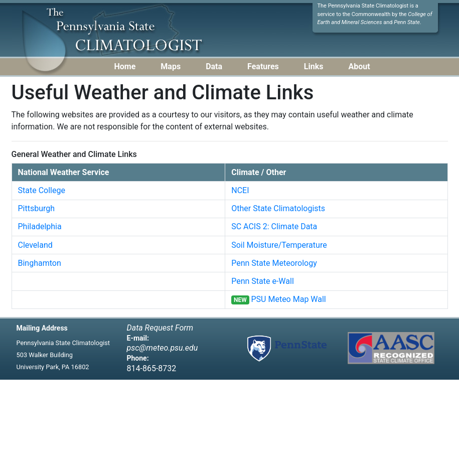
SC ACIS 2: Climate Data (274, 226)
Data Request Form (160, 328)
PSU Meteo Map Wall (289, 299)
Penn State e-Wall (263, 281)
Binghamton (40, 263)
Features (263, 66)
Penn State (407, 22)
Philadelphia (40, 226)
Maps (171, 66)
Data (214, 66)
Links (314, 66)
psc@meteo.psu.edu (163, 348)
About (359, 66)
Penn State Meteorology (274, 263)
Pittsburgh (37, 208)
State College (42, 190)
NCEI (240, 190)
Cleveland (35, 245)
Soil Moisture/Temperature (279, 245)
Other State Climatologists (278, 208)
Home (125, 66)
